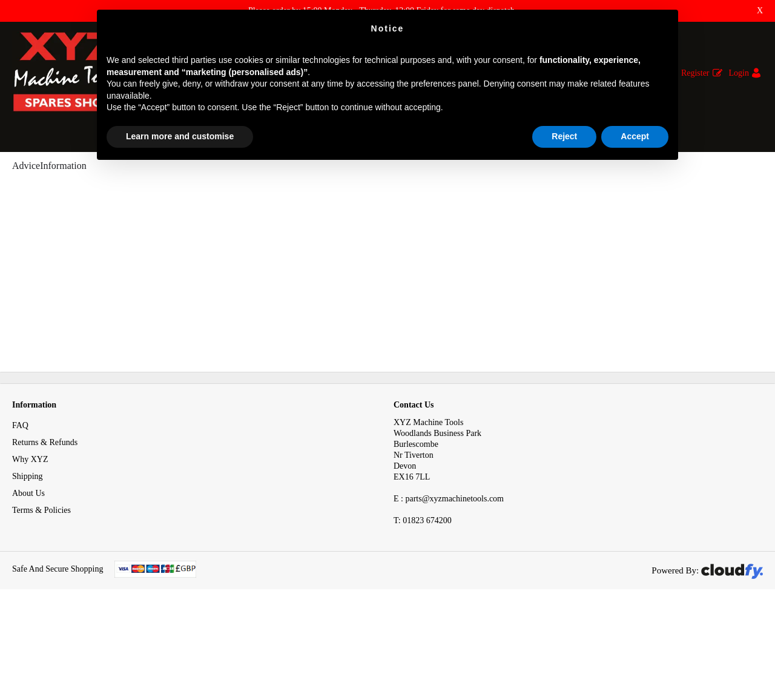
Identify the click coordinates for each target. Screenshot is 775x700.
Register (695, 73)
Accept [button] (635, 136)
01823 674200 (423, 603)
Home (22, 175)
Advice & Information (89, 175)
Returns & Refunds (45, 525)
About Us (28, 576)
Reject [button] (564, 136)
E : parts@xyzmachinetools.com (449, 582)
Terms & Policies (41, 593)
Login (739, 73)
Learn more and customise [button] (180, 136)
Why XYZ (30, 542)
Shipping (28, 559)
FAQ (20, 508)
